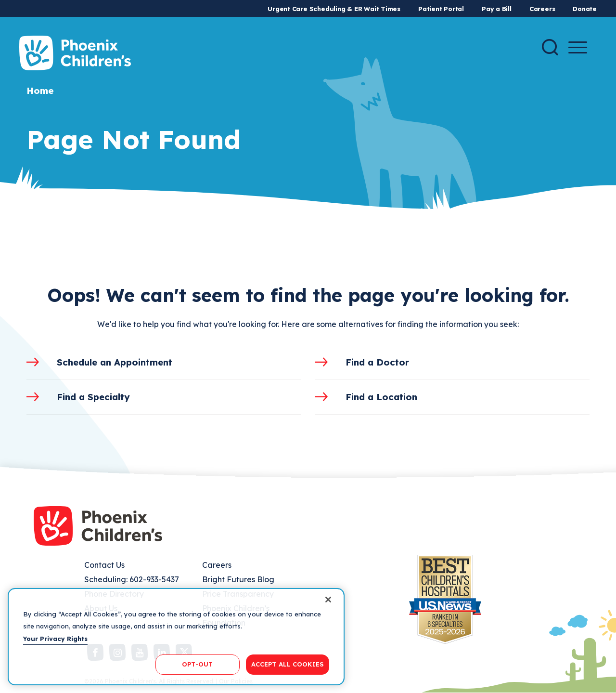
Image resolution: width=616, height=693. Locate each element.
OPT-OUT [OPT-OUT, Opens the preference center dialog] (197, 664)
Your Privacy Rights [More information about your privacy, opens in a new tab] (55, 639)
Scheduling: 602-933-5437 (132, 579)
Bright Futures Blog (238, 579)
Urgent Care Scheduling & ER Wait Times (334, 9)
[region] (176, 637)
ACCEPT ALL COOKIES (288, 664)
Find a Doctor (377, 362)
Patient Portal (441, 9)
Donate (585, 9)
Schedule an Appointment (115, 362)
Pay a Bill (497, 9)
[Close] (328, 600)
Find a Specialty (93, 397)
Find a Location (381, 397)
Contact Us (104, 565)
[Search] (550, 47)
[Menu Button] (578, 47)
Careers (542, 9)
